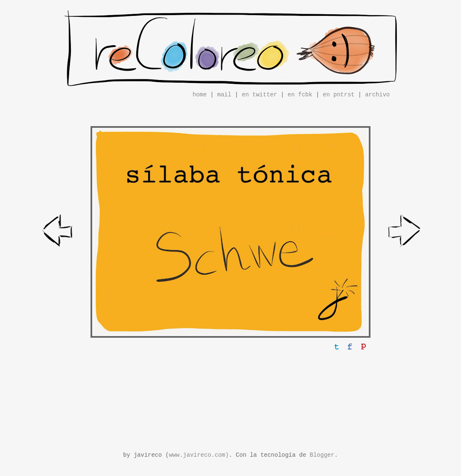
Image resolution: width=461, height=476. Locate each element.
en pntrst (339, 95)
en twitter (259, 95)
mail (224, 95)
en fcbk (300, 95)
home (199, 95)
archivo (377, 95)
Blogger (322, 455)
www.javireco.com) (199, 455)
